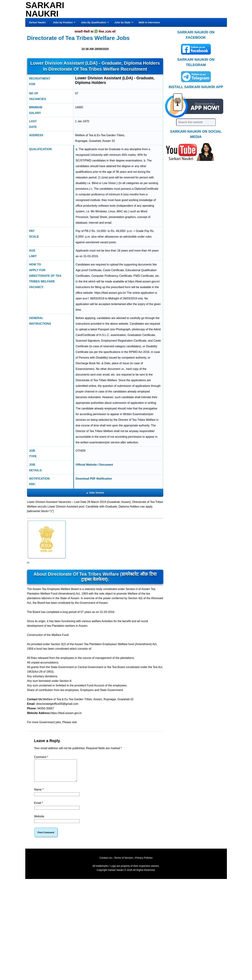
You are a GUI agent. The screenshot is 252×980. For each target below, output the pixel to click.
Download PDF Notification (94, 479)
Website (39, 821)
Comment (41, 757)
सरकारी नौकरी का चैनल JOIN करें (95, 32)
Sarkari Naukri (45, 9)
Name (39, 794)
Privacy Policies (144, 862)
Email (39, 807)
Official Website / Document (94, 465)
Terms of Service (123, 862)
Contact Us (106, 862)
